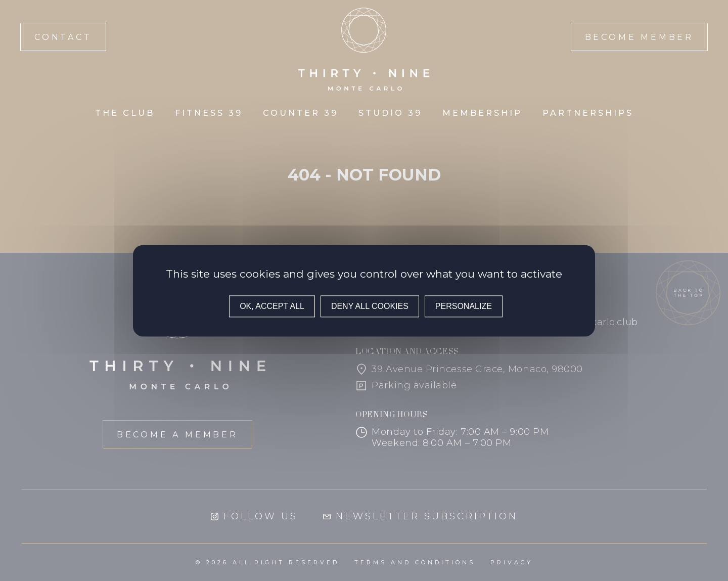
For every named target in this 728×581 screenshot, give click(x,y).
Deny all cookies (370, 306)
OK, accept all (272, 306)
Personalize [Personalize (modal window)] (464, 306)
